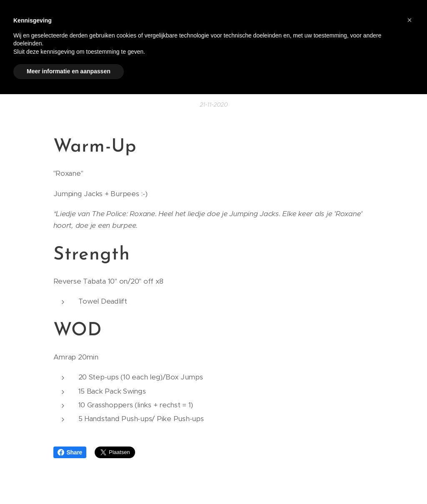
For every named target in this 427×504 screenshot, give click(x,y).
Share (70, 452)
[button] (409, 20)
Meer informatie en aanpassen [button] (69, 71)
